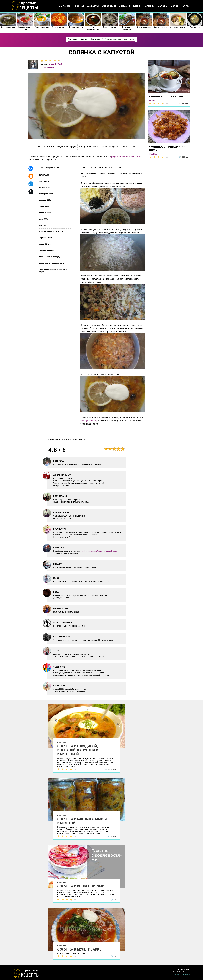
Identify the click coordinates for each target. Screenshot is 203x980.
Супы (186, 6)
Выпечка (65, 6)
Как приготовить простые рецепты (25, 6)
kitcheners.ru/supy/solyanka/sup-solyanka (99, 551)
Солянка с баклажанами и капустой (82, 821)
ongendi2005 (55, 64)
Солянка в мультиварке (79, 949)
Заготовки (109, 6)
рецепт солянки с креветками (126, 156)
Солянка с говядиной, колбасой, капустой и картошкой (78, 750)
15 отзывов (47, 67)
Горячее (79, 6)
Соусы (175, 6)
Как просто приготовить (27, 973)
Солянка (62, 742)
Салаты (163, 6)
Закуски (124, 6)
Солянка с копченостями (81, 886)
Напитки (149, 6)
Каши (137, 6)
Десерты (93, 6)
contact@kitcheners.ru (182, 974)
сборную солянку (89, 421)
